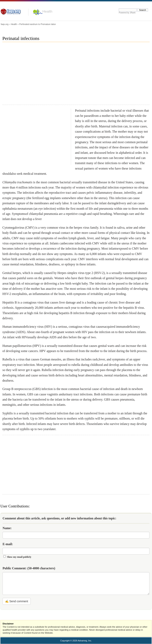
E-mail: (8, 544)
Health (47, 11)
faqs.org (5, 24)
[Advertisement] (55, 75)
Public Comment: (29, 568)
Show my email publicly (19, 557)
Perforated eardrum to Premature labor (38, 24)
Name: (7, 528)
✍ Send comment (17, 601)
